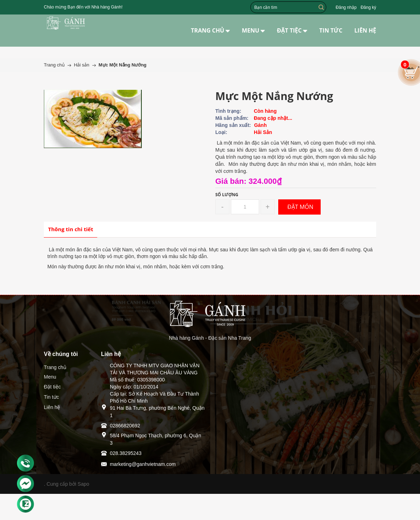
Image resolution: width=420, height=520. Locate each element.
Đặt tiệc (52, 387)
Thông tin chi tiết (71, 229)
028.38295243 (126, 453)
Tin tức (51, 397)
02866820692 (125, 426)
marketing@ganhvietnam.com (143, 464)
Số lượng (227, 195)
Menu (50, 377)
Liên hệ (52, 407)
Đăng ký (368, 7)
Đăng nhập (346, 7)
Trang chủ (55, 367)
